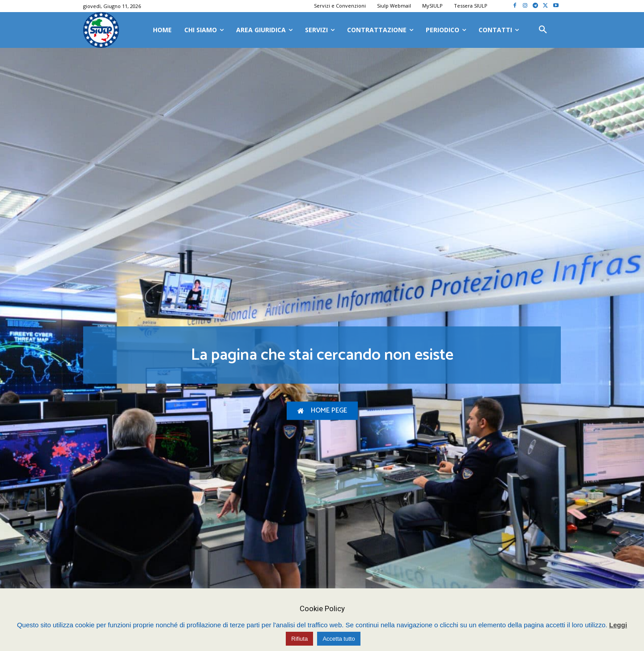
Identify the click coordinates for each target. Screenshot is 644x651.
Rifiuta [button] (299, 639)
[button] (543, 30)
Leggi (618, 625)
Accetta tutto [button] (339, 639)
